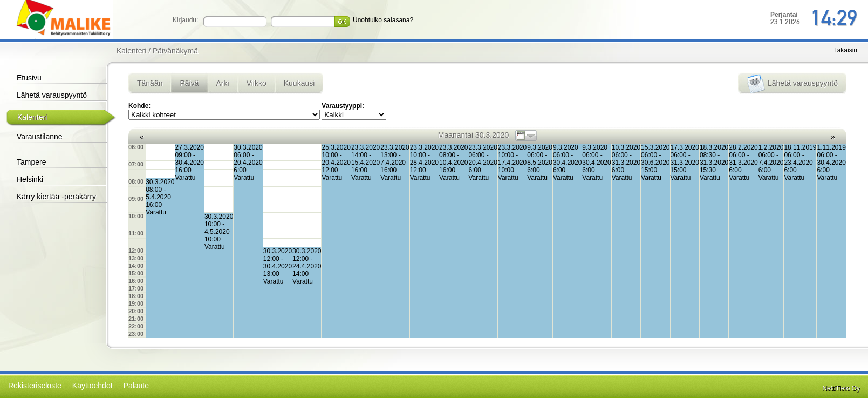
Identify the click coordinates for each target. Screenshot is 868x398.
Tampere (31, 162)
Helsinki (30, 179)
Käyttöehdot (93, 386)
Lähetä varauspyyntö (52, 95)
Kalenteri (32, 117)
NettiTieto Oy (841, 388)
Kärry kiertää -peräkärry (56, 197)
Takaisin (846, 50)
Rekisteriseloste (35, 386)
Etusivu (29, 78)
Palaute (136, 386)
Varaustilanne (40, 137)
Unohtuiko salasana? (383, 20)
